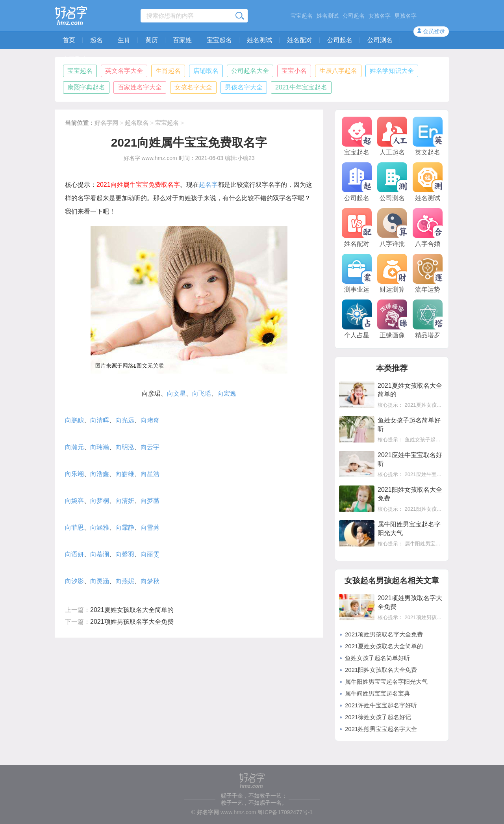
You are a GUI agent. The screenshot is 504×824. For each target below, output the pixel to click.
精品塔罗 (428, 319)
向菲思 (74, 527)
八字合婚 (428, 228)
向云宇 (150, 447)
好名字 (132, 158)
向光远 (125, 420)
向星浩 (150, 474)
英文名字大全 (124, 71)
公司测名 (380, 40)
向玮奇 (150, 420)
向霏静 (125, 527)
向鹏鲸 (74, 420)
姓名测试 (328, 16)
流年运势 (428, 273)
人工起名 (392, 136)
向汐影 (74, 581)
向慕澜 (100, 554)
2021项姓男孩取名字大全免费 (132, 622)
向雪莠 (150, 527)
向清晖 (100, 420)
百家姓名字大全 (140, 87)
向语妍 (74, 554)
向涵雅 (100, 527)
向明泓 (125, 447)
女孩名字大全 (193, 87)
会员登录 (434, 31)
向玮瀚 (100, 447)
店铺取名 (206, 71)
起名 (96, 40)
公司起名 (354, 16)
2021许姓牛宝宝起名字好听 (381, 705)
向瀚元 (74, 447)
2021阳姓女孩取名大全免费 (381, 670)
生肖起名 (168, 71)
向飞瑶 (202, 393)
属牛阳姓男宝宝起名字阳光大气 (386, 682)
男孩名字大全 (244, 87)
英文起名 (428, 136)
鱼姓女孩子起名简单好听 (377, 658)
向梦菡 (150, 501)
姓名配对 (300, 40)
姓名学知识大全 (392, 71)
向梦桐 (100, 501)
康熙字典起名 (86, 87)
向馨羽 (125, 554)
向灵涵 (100, 581)
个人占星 (357, 319)
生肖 (124, 40)
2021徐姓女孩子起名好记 (378, 717)
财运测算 (392, 273)
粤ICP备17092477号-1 (285, 812)
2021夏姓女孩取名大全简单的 (132, 610)
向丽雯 (150, 554)
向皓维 (125, 474)
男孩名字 (406, 16)
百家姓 (182, 40)
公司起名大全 (250, 71)
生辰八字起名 (338, 71)
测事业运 (357, 273)
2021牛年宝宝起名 (301, 87)
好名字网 (106, 123)
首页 (69, 40)
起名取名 (137, 123)
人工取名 (75, 59)
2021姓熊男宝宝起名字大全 (381, 729)
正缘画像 (392, 319)
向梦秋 (150, 581)
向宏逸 (227, 393)
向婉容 (74, 501)
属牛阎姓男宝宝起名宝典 (377, 693)
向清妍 (125, 501)
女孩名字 (380, 16)
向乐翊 (74, 474)
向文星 (176, 393)
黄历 (152, 40)
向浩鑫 (100, 474)
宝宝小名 (294, 71)
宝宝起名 (302, 16)
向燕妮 (125, 581)
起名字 (208, 185)
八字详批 (392, 228)
